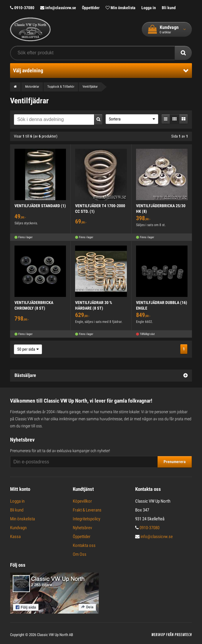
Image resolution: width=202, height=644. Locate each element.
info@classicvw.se (58, 8)
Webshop (158, 635)
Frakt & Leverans (87, 510)
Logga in (149, 8)
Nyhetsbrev (82, 528)
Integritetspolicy (87, 519)
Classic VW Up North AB (55, 635)
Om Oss (80, 554)
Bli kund (169, 8)
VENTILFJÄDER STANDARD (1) (40, 206)
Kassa (15, 537)
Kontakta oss (84, 545)
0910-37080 (22, 8)
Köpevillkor (82, 501)
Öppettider (91, 8)
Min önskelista (121, 8)
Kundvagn (18, 528)
